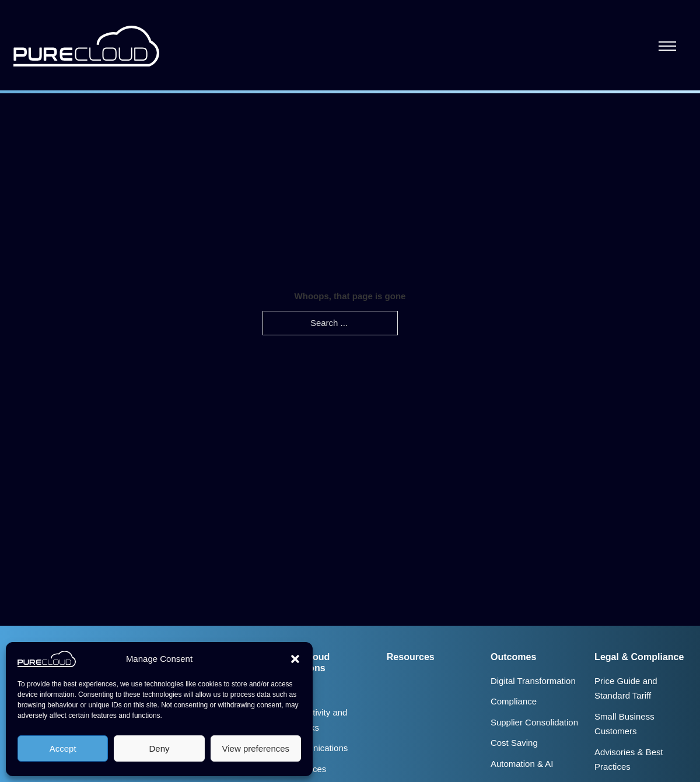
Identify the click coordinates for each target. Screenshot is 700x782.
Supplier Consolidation (534, 722)
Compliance (514, 701)
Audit (293, 692)
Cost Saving (514, 743)
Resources (411, 657)
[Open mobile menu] (667, 46)
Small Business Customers (624, 724)
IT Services (305, 769)
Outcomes (513, 657)
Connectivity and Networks (315, 720)
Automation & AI (522, 764)
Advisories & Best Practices (629, 760)
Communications (316, 748)
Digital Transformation (533, 681)
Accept (63, 748)
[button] (295, 659)
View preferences (256, 748)
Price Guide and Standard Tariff (626, 688)
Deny (159, 748)
